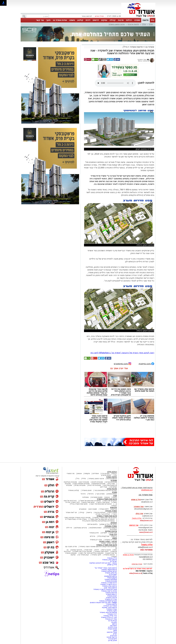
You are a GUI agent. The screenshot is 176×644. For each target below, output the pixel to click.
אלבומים (114, 507)
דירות (88, 20)
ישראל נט (113, 561)
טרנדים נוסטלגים (81, 528)
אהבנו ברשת (106, 550)
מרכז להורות (112, 627)
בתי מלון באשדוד (111, 573)
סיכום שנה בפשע (88, 502)
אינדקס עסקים (77, 550)
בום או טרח (106, 473)
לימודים (104, 533)
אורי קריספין (134, 525)
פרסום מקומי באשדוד (109, 570)
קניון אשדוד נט (83, 555)
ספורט (137, 20)
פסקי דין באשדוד (111, 540)
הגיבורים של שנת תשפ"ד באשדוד (105, 518)
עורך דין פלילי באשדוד (109, 617)
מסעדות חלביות (97, 482)
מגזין (115, 496)
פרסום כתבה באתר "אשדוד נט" (106, 568)
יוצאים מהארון (106, 475)
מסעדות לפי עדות (95, 485)
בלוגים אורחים (92, 524)
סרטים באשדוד (109, 555)
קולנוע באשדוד (74, 490)
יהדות (97, 550)
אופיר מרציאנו (112, 632)
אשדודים (96, 473)
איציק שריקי (112, 640)
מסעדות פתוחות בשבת (82, 484)
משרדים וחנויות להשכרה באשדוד (105, 589)
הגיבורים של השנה (110, 501)
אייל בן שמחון (112, 565)
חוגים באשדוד (87, 490)
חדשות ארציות (133, 24)
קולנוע (80, 20)
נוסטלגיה (85, 497)
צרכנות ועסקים (111, 531)
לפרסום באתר (87, 16)
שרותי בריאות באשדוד (109, 591)
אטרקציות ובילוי (104, 536)
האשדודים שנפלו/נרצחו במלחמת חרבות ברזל (98, 521)
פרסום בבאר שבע (110, 588)
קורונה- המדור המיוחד (109, 543)
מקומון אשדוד (112, 578)
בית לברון (114, 635)
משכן (115, 631)
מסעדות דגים (84, 482)
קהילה (113, 20)
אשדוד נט (149, 47)
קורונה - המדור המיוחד (108, 541)
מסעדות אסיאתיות (99, 484)
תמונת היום (93, 509)
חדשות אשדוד (136, 47)
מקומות (87, 473)
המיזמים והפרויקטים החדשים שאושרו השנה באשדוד (98, 547)
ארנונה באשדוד (111, 598)
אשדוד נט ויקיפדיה (110, 606)
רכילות (129, 20)
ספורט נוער (100, 494)
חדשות (146, 20)
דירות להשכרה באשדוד (109, 584)
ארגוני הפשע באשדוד (117, 24)
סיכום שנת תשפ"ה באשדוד (107, 545)
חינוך (48, 20)
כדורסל (91, 494)
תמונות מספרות (97, 497)
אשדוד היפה (112, 512)
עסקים (104, 20)
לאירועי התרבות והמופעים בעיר (106, 490)
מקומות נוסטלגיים (110, 528)
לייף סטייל (113, 535)
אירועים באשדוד (111, 593)
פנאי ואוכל (89, 550)
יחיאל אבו (113, 626)
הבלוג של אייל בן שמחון (109, 524)
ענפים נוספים (112, 494)
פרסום (114, 624)
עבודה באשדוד (111, 609)
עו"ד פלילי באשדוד (110, 616)
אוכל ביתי (111, 484)
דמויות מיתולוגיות (96, 528)
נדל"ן (144, 24)
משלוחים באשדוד (111, 579)
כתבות (115, 497)
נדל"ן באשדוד (112, 558)
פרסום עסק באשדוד (109, 560)
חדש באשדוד (94, 533)
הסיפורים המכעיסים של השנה (101, 504)
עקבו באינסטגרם (123, 363)
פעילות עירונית (100, 512)
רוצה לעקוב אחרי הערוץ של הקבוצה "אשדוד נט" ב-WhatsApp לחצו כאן (122, 353)
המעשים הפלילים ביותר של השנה (91, 553)
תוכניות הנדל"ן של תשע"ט (83, 551)
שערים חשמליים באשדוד (108, 601)
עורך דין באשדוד (111, 619)
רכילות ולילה (112, 472)
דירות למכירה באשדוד (109, 583)
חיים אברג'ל (113, 639)
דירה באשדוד (112, 614)
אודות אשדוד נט (60, 20)
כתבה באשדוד (112, 611)
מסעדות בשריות (111, 482)
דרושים (96, 20)
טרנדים (93, 536)
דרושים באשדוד (111, 594)
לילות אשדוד (104, 509)
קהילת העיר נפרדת (103, 514)
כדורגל (83, 494)
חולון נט (114, 622)
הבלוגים (114, 523)
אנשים (79, 473)
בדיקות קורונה (112, 637)
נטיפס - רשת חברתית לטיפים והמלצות (103, 563)
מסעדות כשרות (80, 485)
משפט (72, 20)
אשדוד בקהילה (111, 511)
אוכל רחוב (104, 487)
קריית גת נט (113, 621)
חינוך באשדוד (96, 555)
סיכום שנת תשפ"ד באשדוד (107, 516)
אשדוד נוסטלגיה (111, 526)
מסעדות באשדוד (111, 581)
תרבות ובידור (112, 489)
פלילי (151, 24)
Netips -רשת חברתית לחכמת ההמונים (103, 603)
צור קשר (40, 20)
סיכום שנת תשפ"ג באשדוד (107, 499)
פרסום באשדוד (111, 604)
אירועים (114, 509)
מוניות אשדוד (112, 629)
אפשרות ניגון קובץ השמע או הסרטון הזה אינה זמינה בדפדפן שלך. (115, 83)
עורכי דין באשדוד (96, 540)
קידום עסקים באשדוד (109, 571)
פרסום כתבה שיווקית (109, 607)
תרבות (121, 20)
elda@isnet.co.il (146, 521)
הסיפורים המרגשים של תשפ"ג (90, 501)
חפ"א (115, 634)
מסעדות (114, 480)
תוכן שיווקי (113, 533)
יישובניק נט (113, 575)
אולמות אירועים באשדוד (108, 612)
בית (153, 20)
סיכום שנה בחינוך (103, 502)
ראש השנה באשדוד (102, 551)
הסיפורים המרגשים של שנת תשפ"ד (102, 519)
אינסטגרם (83, 509)
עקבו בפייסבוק (146, 363)
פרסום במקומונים (111, 576)
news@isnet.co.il (146, 532)
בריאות (90, 512)
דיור (149, 90)
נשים (115, 550)
